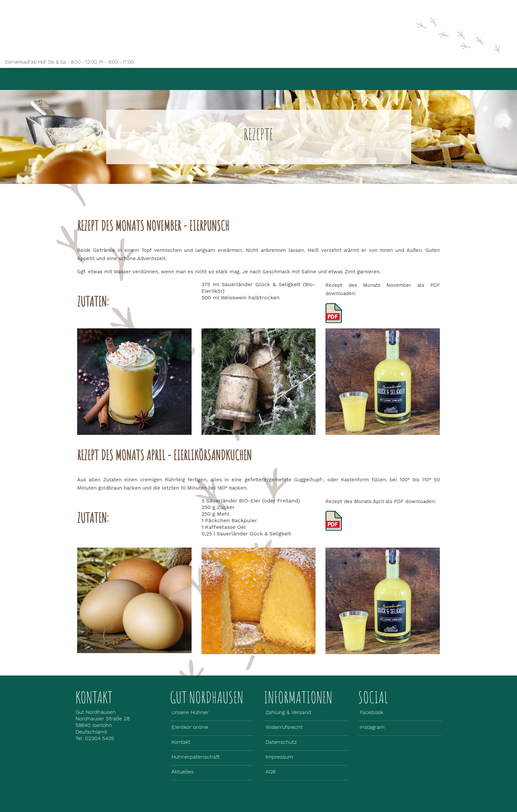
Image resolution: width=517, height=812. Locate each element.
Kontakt (181, 742)
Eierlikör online (279, 74)
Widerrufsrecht (284, 727)
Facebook (371, 712)
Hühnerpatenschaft (196, 757)
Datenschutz (281, 742)
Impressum (279, 757)
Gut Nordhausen (147, 78)
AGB (271, 772)
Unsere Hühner (213, 78)
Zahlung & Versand (288, 712)
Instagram (372, 727)
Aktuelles (338, 70)
